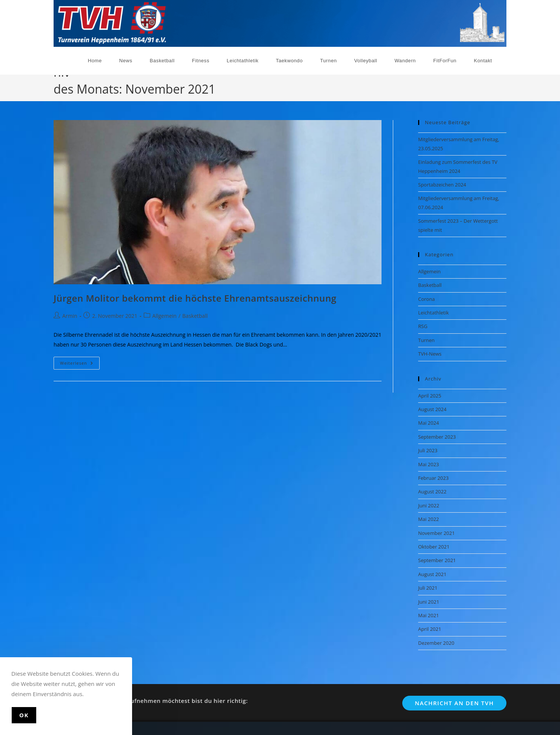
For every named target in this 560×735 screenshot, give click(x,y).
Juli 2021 (428, 586)
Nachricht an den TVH (454, 701)
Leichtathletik (433, 311)
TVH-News (430, 352)
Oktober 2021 (434, 545)
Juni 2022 (429, 504)
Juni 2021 (429, 600)
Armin (70, 314)
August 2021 (432, 572)
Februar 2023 (433, 476)
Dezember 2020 (436, 641)
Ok (24, 715)
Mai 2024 (428, 421)
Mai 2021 (428, 613)
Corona (426, 297)
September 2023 (437, 435)
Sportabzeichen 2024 (442, 183)
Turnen (426, 338)
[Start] (454, 85)
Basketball (195, 314)
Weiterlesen (80, 363)
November (494, 85)
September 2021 (437, 559)
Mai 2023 (428, 462)
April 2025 (430, 394)
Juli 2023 (428, 449)
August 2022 (432, 490)
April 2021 (430, 627)
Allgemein (165, 314)
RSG (423, 325)
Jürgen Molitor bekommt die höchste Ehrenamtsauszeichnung (195, 296)
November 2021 (436, 531)
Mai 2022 (428, 518)
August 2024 (432, 407)
